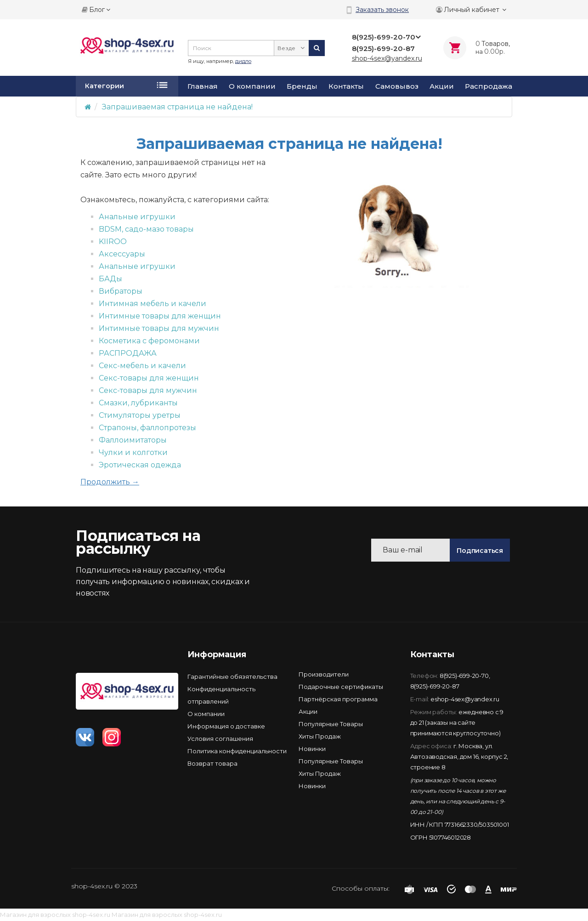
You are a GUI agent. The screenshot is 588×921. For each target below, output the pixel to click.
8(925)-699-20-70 (464, 676)
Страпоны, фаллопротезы (147, 428)
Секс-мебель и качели (142, 366)
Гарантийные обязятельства (232, 677)
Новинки (312, 749)
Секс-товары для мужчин (148, 390)
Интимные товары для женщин (160, 316)
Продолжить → (110, 482)
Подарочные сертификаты (341, 687)
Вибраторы (121, 291)
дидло (243, 61)
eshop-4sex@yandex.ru (465, 699)
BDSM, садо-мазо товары (146, 229)
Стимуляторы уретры (140, 415)
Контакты (346, 86)
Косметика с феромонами (149, 341)
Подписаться (480, 551)
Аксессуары (122, 254)
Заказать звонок (382, 10)
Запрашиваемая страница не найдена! (177, 107)
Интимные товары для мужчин (159, 328)
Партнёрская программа (338, 699)
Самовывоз (397, 86)
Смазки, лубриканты (138, 403)
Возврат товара (212, 763)
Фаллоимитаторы (133, 440)
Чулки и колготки (133, 452)
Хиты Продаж (320, 736)
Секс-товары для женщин (149, 378)
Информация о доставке (226, 726)
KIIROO (113, 242)
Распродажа (489, 86)
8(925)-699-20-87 (435, 686)
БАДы (110, 279)
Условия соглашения (220, 739)
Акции (442, 86)
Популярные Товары (331, 724)
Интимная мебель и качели (153, 304)
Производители (324, 674)
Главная (203, 86)
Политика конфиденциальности (237, 751)
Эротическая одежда (140, 465)
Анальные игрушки (137, 217)
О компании (252, 86)
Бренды (302, 86)
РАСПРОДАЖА (128, 353)
